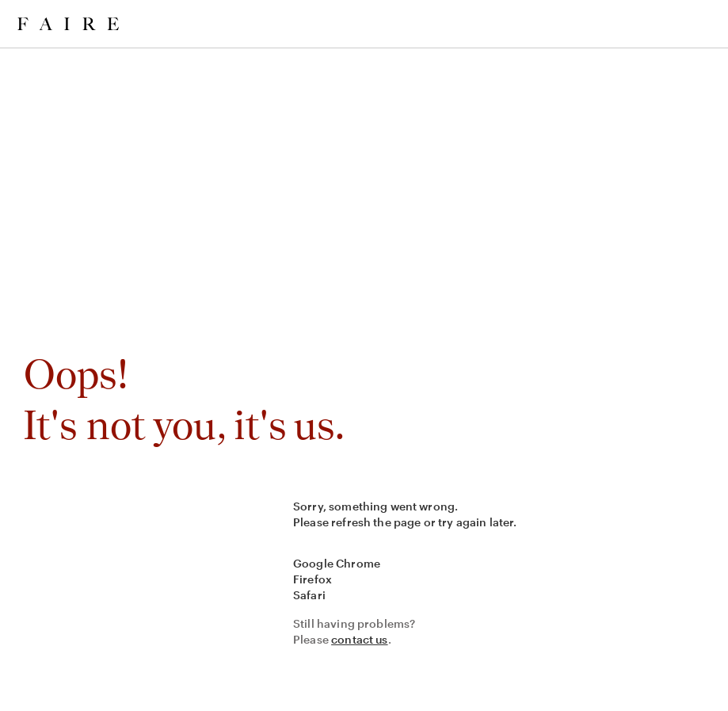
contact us (360, 639)
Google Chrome (337, 563)
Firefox (313, 579)
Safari (309, 595)
